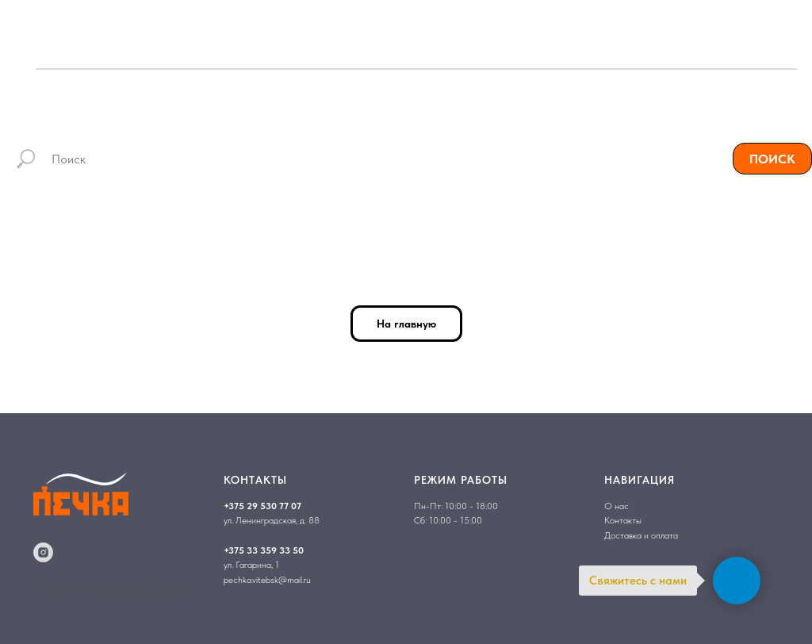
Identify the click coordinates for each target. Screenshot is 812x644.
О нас (617, 506)
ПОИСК (772, 159)
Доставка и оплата (641, 535)
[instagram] (43, 552)
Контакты (623, 520)
